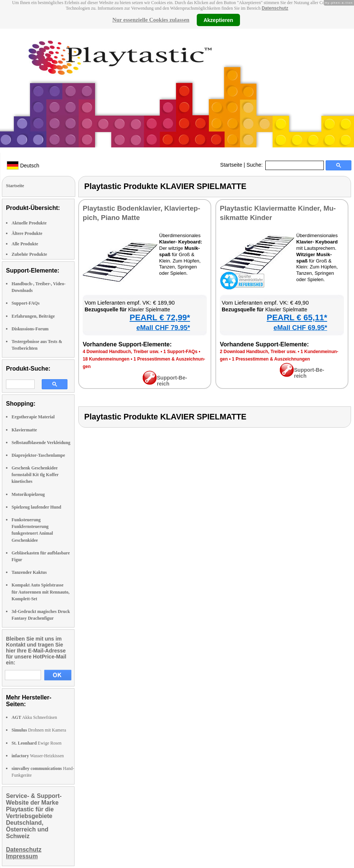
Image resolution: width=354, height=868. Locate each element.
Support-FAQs (26, 303)
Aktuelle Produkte (29, 223)
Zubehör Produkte (29, 254)
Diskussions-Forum (30, 329)
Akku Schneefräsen (34, 717)
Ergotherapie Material (33, 417)
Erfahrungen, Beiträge (33, 316)
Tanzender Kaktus (29, 572)
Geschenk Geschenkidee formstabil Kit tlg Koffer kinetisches (35, 475)
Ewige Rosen (37, 743)
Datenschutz (275, 8)
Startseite (231, 165)
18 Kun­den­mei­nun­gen (106, 359)
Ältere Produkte (27, 233)
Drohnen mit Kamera (39, 730)
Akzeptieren (218, 20)
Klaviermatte (24, 430)
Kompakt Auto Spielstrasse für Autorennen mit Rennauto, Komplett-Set (41, 592)
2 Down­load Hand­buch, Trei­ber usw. (258, 352)
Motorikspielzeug (28, 494)
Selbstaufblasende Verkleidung (41, 443)
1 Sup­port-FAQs (180, 352)
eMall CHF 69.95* (300, 328)
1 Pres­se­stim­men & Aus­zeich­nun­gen (271, 359)
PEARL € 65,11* (297, 317)
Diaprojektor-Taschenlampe (38, 455)
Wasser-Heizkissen (38, 756)
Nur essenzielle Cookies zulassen (151, 20)
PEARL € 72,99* (160, 317)
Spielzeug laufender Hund (36, 507)
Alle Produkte (25, 244)
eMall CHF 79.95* (163, 328)
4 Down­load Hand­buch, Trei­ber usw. (121, 352)
